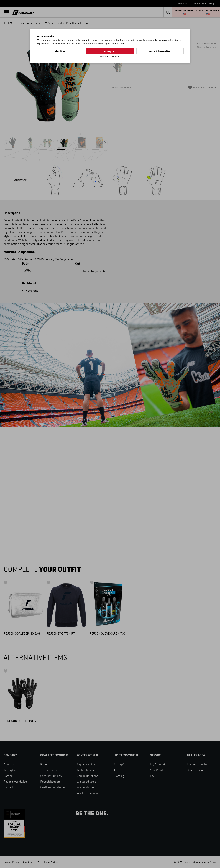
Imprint (116, 56)
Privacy (104, 56)
